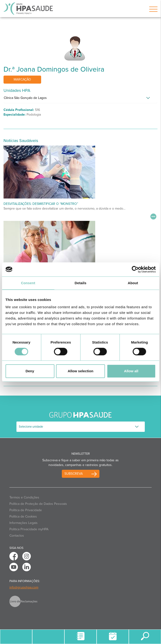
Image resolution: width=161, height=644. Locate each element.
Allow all (131, 371)
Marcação (22, 79)
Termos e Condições (24, 497)
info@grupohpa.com (24, 587)
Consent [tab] (28, 283)
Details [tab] (81, 283)
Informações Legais (24, 523)
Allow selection (80, 371)
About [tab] (133, 283)
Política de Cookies (23, 516)
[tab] (80, 99)
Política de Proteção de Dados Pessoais (38, 504)
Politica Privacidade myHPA (29, 529)
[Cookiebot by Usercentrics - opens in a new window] (135, 269)
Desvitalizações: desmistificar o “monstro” (41, 204)
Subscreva (74, 474)
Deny (30, 371)
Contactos (17, 536)
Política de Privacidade (26, 510)
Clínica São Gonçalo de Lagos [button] (25, 98)
